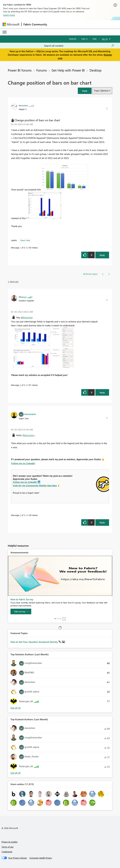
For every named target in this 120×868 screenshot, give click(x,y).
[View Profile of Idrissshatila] (30, 414)
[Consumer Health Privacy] (41, 858)
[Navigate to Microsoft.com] (11, 24)
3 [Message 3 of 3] (20, 385)
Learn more (9, 15)
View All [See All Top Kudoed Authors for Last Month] (16, 773)
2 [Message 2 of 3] (20, 515)
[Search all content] (79, 46)
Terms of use (7, 847)
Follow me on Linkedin (23, 463)
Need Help (25, 240)
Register (73, 39)
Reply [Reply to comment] (102, 392)
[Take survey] (21, 611)
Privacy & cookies (10, 842)
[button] (85, 91)
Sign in (84, 39)
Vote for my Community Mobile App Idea (35, 485)
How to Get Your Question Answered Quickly (34, 642)
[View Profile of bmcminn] (23, 105)
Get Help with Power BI (68, 70)
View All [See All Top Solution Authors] (16, 708)
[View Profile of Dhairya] (23, 297)
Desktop (95, 70)
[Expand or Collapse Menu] (5, 32)
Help (94, 39)
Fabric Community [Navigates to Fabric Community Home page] (35, 24)
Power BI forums (20, 70)
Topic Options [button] (101, 91)
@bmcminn (27, 317)
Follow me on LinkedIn (25, 482)
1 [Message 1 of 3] (20, 248)
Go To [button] (105, 39)
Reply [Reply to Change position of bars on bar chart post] (102, 255)
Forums (42, 70)
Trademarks (7, 852)
